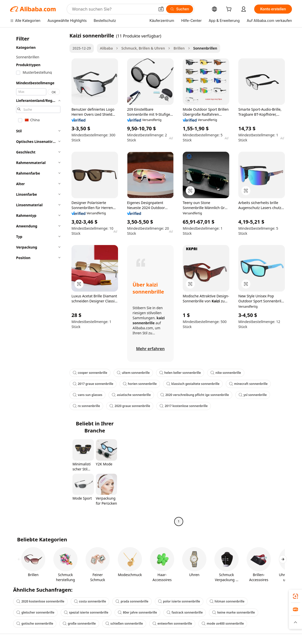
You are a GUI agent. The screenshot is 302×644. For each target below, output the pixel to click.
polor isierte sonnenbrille (179, 601)
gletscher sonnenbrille (35, 612)
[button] (161, 9)
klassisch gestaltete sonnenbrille (193, 384)
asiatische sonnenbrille (131, 395)
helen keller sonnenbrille (180, 373)
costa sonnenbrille (90, 601)
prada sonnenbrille (132, 601)
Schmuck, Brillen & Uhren (143, 48)
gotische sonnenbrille (35, 623)
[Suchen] (180, 9)
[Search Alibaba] (113, 9)
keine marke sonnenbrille (233, 612)
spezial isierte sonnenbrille (86, 612)
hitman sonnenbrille (227, 601)
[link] (295, 596)
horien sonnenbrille (140, 384)
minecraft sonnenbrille (248, 384)
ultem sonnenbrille (133, 373)
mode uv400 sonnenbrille (223, 623)
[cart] (230, 10)
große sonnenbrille (79, 623)
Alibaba (106, 48)
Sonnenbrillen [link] (205, 48)
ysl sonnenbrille (253, 395)
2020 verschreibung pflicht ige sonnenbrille (195, 395)
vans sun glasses (87, 395)
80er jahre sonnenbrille (137, 612)
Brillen (179, 48)
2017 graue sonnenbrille (93, 384)
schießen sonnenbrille (124, 623)
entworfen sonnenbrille (172, 623)
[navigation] (38, 279)
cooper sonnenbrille (90, 373)
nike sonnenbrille (226, 373)
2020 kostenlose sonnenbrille (40, 601)
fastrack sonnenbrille (185, 612)
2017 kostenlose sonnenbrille (184, 406)
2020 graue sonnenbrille (130, 406)
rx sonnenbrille (86, 406)
